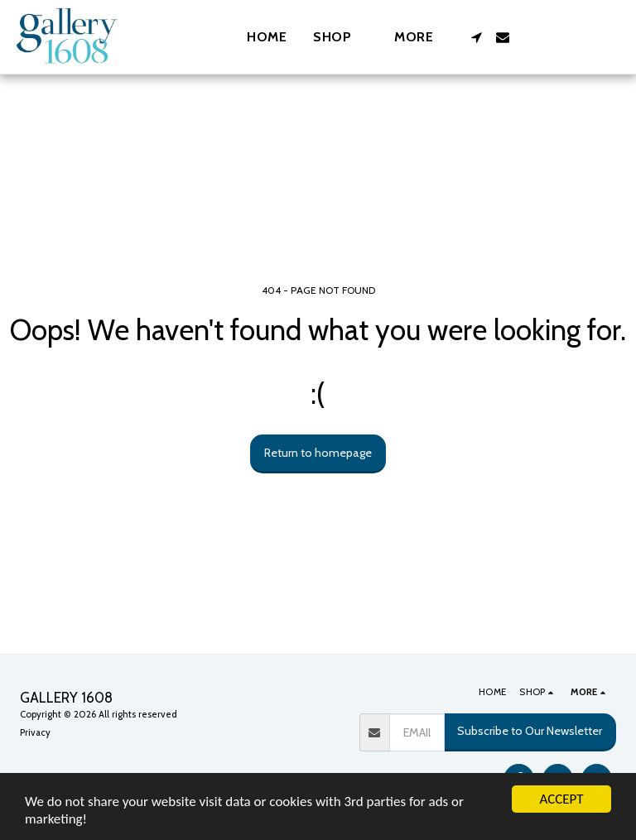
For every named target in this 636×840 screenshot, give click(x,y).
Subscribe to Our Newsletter (530, 731)
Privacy (35, 732)
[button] (476, 37)
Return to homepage (318, 453)
